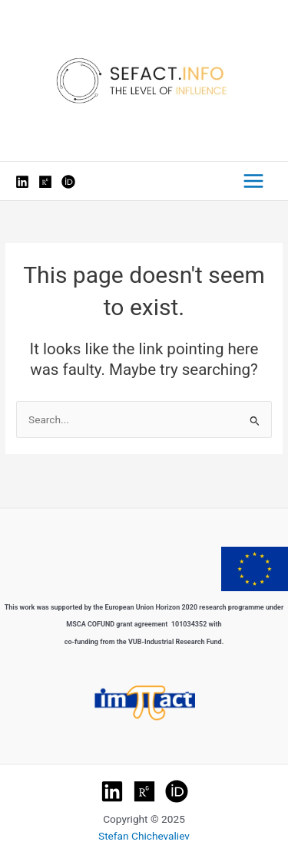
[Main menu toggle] (254, 181)
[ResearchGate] (45, 182)
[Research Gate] (144, 791)
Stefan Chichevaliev (144, 836)
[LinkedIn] (22, 182)
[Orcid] (68, 182)
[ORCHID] (177, 791)
